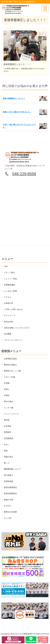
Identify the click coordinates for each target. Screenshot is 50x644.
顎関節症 (8, 432)
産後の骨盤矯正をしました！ (14, 98)
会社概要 (8, 334)
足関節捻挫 (9, 481)
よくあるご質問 (10, 291)
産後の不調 (9, 500)
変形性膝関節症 (10, 487)
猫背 (6, 451)
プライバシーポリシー (13, 340)
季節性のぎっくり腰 (12, 371)
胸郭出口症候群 (10, 512)
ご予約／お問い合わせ (13, 309)
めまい (7, 444)
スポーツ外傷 (9, 377)
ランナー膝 (9, 408)
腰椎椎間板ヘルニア (12, 469)
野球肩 (7, 420)
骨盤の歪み (9, 457)
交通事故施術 (9, 285)
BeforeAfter (9, 322)
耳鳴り (7, 389)
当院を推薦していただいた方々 (17, 328)
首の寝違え (9, 475)
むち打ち (8, 506)
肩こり (7, 463)
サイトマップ (9, 315)
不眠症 (7, 395)
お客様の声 (9, 303)
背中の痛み (9, 401)
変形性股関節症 (10, 493)
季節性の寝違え (10, 365)
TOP (6, 266)
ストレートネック (11, 414)
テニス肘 (8, 518)
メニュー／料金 (10, 279)
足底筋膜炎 (9, 438)
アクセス (8, 297)
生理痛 (7, 383)
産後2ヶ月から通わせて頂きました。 (17, 112)
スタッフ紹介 (9, 273)
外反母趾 (8, 426)
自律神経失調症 (10, 359)
